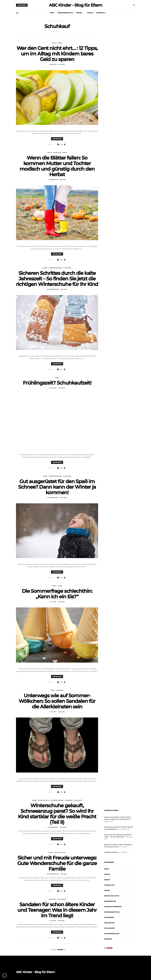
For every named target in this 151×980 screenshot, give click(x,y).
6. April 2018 (53, 388)
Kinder (79, 13)
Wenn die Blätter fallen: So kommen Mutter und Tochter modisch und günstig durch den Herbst (57, 166)
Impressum (100, 13)
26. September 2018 (53, 289)
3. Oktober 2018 (53, 180)
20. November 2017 (53, 498)
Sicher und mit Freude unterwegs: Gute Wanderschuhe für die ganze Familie (57, 863)
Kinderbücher (110, 901)
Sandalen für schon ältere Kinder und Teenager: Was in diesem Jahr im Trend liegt (57, 910)
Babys (53, 690)
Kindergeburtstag (65, 13)
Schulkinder (67, 268)
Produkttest (110, 923)
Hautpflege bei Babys (111, 852)
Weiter (60, 950)
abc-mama (62, 64)
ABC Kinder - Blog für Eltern (76, 5)
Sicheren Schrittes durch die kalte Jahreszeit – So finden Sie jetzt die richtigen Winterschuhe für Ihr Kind (57, 279)
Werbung (108, 939)
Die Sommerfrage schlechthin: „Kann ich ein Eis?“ (57, 594)
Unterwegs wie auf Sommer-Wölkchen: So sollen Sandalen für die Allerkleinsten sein (57, 701)
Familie (90, 13)
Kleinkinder (60, 690)
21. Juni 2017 (53, 712)
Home (52, 13)
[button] (5, 975)
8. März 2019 (53, 64)
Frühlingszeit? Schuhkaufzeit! (57, 383)
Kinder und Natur (43, 800)
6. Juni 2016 (53, 921)
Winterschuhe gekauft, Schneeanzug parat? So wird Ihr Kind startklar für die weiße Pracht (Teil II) (57, 814)
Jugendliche (57, 153)
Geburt (107, 880)
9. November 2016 (53, 827)
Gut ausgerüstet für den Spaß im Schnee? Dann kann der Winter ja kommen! (57, 487)
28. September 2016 (53, 874)
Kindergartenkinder (55, 268)
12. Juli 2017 (53, 602)
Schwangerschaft (112, 934)
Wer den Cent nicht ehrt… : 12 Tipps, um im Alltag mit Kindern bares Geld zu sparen (57, 54)
